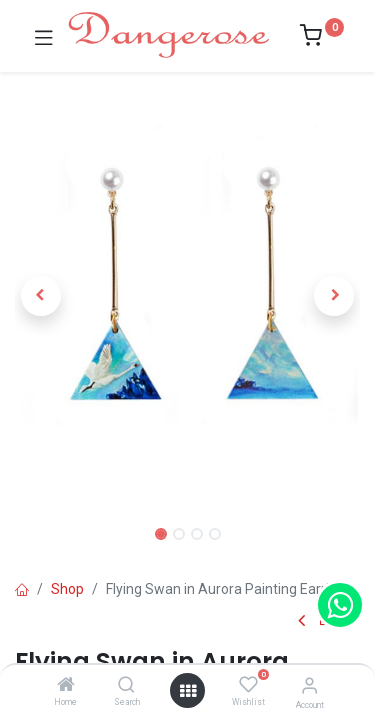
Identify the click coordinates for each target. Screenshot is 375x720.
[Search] (126, 686)
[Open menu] (188, 691)
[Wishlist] (248, 685)
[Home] (66, 686)
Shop (67, 589)
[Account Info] (309, 685)
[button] (41, 296)
